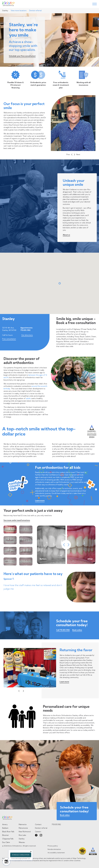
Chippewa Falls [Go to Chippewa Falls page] (8, 839)
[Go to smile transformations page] (17, 521)
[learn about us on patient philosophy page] (66, 235)
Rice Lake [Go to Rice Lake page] (22, 835)
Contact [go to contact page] (38, 824)
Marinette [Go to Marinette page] (23, 824)
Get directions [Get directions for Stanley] (27, 335)
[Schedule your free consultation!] (22, 56)
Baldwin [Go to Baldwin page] (5, 828)
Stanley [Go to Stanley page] (22, 839)
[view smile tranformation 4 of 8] (26, 540)
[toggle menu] (95, 4)
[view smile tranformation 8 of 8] (26, 561)
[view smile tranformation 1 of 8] (10, 530)
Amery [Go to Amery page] (5, 824)
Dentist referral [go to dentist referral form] (41, 828)
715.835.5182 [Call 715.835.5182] (25, 330)
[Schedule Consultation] (6, 862)
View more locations (19, 11)
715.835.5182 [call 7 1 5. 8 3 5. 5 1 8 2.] (56, 824)
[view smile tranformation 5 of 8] (10, 551)
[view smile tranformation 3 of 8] (10, 540)
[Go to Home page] (8, 4)
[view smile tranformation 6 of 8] (26, 551)
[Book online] (77, 630)
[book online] (65, 816)
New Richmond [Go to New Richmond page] (25, 832)
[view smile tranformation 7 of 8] (10, 561)
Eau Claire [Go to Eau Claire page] (6, 842)
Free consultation (9, 339)
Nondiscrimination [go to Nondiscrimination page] (54, 849)
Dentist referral (35, 11)
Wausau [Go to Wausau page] (22, 842)
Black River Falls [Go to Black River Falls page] (8, 832)
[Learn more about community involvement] (64, 682)
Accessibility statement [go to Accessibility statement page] (56, 853)
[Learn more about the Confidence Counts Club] (40, 501)
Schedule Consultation (21, 855)
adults (28, 398)
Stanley (5, 11)
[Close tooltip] (31, 851)
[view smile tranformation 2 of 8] (26, 530)
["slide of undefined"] (73, 123)
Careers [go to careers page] (38, 832)
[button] (69, 155)
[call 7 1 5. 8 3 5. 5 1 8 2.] (63, 630)
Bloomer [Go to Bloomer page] (5, 835)
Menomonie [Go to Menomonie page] (23, 828)
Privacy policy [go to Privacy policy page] (53, 846)
